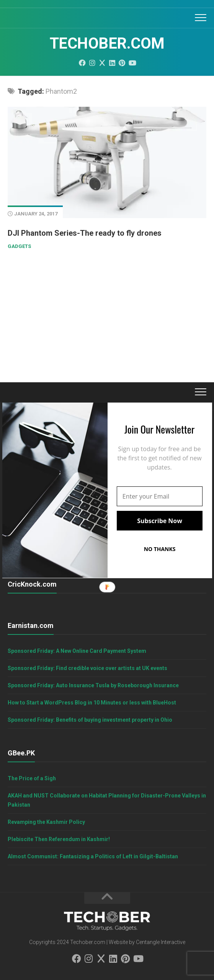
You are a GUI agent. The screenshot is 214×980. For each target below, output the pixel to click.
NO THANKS (159, 549)
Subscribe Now (160, 520)
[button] (159, 429)
